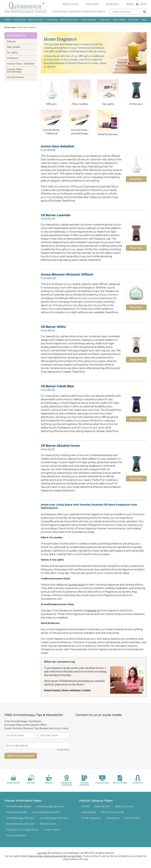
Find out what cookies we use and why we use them (55, 856)
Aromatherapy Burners (50, 806)
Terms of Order (120, 779)
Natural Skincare (16, 835)
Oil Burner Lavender (56, 215)
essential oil (93, 611)
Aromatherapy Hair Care (54, 818)
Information (134, 20)
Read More (69, 201)
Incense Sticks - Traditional (20, 64)
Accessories (105, 20)
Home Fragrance (89, 20)
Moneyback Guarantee (67, 780)
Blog (144, 20)
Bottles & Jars (48, 824)
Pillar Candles (80, 104)
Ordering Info (13, 779)
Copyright (42, 853)
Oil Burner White (53, 327)
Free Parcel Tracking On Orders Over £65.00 (79, 12)
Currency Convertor (84, 780)
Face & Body (52, 20)
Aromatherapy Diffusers (21, 818)
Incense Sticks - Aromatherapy (15, 71)
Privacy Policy (63, 750)
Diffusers (51, 104)
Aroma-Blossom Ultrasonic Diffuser (67, 274)
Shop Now (136, 179)
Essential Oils (20, 20)
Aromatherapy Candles (46, 812)
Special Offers (119, 20)
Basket (136, 4)
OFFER (8, 20)
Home (19, 27)
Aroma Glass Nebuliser (58, 146)
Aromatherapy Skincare (20, 824)
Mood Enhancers (108, 134)
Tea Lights (108, 104)
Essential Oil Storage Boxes (22, 830)
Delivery (31, 779)
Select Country (70, 4)
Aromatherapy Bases (19, 806)
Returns (49, 779)
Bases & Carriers (36, 20)
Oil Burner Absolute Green (60, 446)
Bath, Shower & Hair (69, 20)
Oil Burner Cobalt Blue (57, 386)
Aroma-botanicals (17, 812)
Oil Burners (136, 104)
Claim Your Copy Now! (21, 756)
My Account (113, 4)
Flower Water (52, 830)
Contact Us (138, 779)
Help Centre (92, 4)
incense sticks (76, 585)
